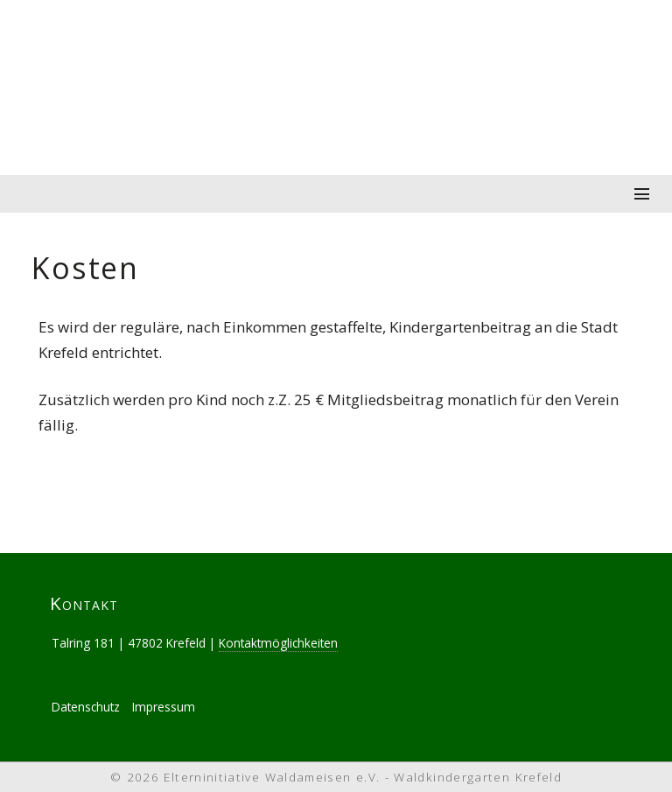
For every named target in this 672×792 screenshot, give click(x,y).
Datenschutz (86, 707)
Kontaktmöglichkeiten (278, 643)
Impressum (164, 707)
